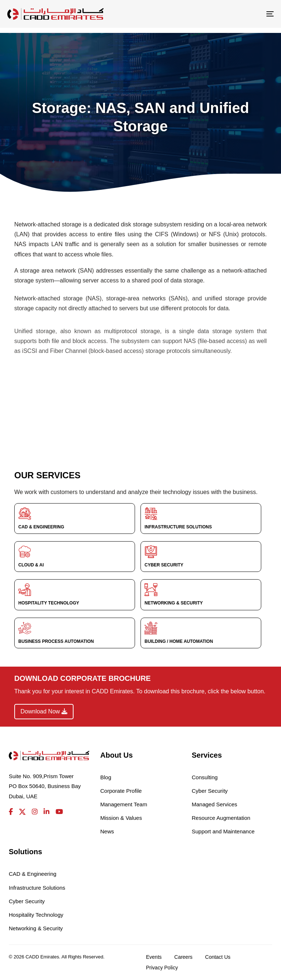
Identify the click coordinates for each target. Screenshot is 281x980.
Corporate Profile (121, 791)
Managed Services (214, 804)
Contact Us (218, 957)
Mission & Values (121, 818)
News (107, 831)
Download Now (44, 711)
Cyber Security (210, 791)
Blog (106, 777)
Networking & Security (36, 928)
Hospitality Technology (36, 915)
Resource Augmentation (221, 818)
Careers (183, 957)
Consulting (205, 777)
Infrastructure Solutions (37, 888)
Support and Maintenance (223, 831)
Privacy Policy (162, 968)
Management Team (124, 804)
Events (154, 957)
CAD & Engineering (33, 874)
